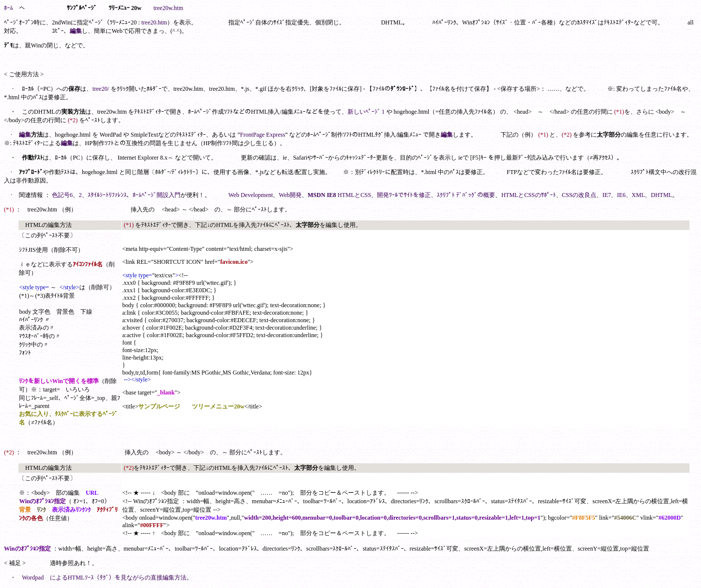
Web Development (251, 195)
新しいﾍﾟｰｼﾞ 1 (366, 112)
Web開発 (290, 195)
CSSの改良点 (579, 195)
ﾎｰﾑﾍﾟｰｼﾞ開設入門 (157, 195)
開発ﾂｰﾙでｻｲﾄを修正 (404, 195)
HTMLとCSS (354, 195)
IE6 (621, 195)
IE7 (607, 195)
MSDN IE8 (322, 195)
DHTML (661, 195)
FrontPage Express (263, 135)
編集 (76, 31)
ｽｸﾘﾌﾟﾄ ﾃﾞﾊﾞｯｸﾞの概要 (466, 195)
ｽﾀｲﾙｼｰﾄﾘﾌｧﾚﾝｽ (107, 195)
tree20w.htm (169, 8)
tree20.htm (155, 22)
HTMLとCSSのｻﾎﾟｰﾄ (528, 195)
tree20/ (100, 89)
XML (638, 195)
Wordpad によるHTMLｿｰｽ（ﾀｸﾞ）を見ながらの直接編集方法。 (107, 578)
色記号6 (62, 195)
